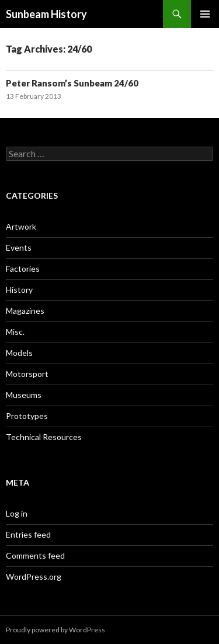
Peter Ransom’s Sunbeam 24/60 (72, 83)
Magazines (25, 311)
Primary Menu (205, 14)
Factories (23, 269)
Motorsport (27, 374)
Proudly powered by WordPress (55, 630)
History (19, 290)
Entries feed (28, 534)
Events (19, 247)
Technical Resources (44, 437)
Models (19, 353)
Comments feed (35, 555)
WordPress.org (34, 577)
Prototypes (27, 416)
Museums (24, 395)
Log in (17, 513)
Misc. (15, 332)
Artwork (21, 226)
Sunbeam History (46, 14)
